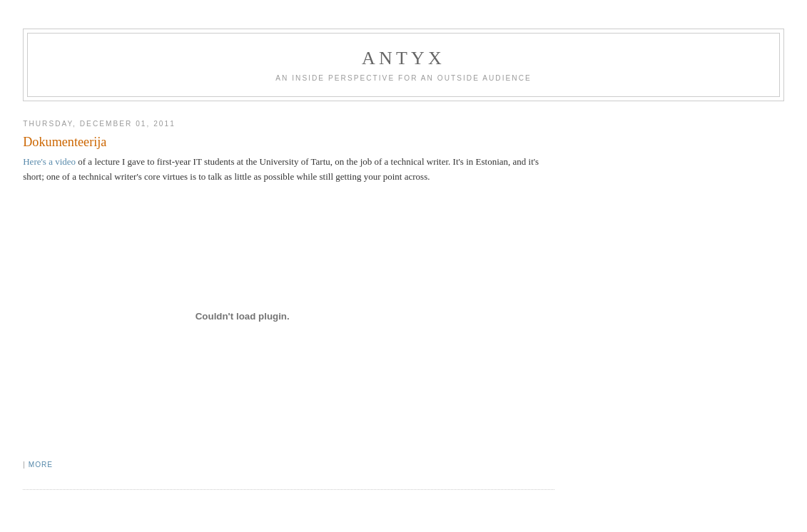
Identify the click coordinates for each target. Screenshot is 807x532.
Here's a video (49, 162)
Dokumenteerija (65, 142)
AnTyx (403, 58)
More (41, 465)
